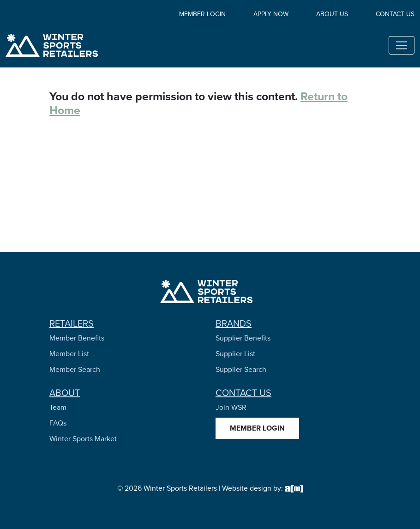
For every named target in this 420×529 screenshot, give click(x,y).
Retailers (72, 323)
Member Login (202, 14)
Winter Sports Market (83, 439)
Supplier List (235, 354)
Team (58, 407)
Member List (69, 354)
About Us (332, 14)
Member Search (75, 369)
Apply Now (271, 14)
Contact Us (395, 14)
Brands (234, 323)
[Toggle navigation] (402, 45)
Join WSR (231, 407)
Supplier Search (241, 369)
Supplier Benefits (243, 338)
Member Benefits (77, 338)
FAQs (58, 423)
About (65, 393)
